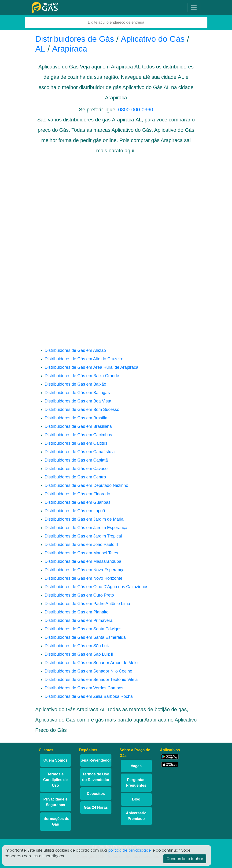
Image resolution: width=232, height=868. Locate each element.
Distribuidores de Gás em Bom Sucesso (82, 410)
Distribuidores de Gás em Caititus (76, 443)
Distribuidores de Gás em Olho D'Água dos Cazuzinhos (97, 587)
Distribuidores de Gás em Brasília (76, 418)
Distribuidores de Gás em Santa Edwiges (83, 629)
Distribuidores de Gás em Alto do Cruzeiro (84, 359)
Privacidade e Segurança (55, 802)
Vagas (136, 766)
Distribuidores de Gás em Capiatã (76, 460)
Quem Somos (55, 760)
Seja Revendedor (96, 760)
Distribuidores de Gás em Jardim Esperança (86, 528)
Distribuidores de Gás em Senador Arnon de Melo (91, 663)
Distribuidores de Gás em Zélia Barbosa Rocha (89, 696)
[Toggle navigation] (194, 8)
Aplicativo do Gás (153, 39)
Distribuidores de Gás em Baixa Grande (82, 376)
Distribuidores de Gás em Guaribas (78, 502)
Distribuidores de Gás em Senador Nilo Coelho (88, 671)
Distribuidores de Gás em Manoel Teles (81, 553)
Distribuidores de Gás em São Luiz (77, 646)
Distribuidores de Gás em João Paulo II (81, 545)
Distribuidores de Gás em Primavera (79, 620)
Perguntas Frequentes (136, 783)
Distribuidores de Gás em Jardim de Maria (84, 519)
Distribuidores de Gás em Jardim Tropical (83, 536)
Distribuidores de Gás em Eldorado (77, 494)
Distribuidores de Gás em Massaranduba (83, 561)
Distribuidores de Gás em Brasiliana (78, 426)
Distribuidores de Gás (76, 39)
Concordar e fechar (185, 859)
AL (40, 49)
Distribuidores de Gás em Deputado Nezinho (87, 485)
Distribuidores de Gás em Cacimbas (78, 435)
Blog (136, 799)
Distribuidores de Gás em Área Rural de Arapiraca (92, 367)
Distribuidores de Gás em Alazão (75, 350)
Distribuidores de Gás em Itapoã (75, 511)
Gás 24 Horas (96, 807)
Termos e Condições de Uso (55, 780)
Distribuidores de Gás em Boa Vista (78, 401)
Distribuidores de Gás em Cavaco (76, 469)
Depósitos (96, 794)
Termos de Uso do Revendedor (96, 777)
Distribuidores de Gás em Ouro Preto (79, 595)
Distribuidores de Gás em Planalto (77, 612)
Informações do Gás (55, 821)
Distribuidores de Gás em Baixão (75, 384)
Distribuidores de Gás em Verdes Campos (84, 688)
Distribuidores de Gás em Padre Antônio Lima (87, 604)
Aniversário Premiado (136, 816)
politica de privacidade (129, 850)
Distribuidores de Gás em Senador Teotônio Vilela (91, 680)
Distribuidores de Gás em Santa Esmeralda (85, 637)
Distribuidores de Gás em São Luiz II (79, 654)
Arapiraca (70, 49)
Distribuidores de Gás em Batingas (77, 393)
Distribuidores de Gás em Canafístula (80, 452)
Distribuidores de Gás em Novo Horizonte (84, 578)
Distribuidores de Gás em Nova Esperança (85, 570)
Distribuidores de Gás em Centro (75, 477)
